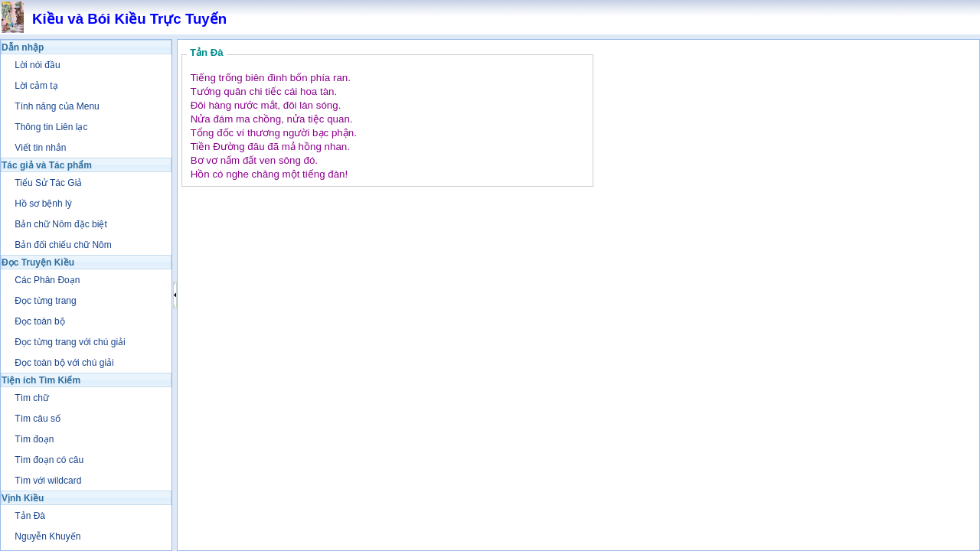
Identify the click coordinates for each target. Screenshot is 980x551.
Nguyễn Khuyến (47, 536)
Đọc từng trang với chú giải (70, 342)
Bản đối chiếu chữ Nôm (63, 245)
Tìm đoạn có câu (49, 460)
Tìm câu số (38, 419)
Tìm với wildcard (48, 481)
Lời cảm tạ (36, 86)
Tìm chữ (32, 398)
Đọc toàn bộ (39, 321)
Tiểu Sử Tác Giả (48, 183)
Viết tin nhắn (40, 148)
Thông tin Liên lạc (51, 127)
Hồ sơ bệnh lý (43, 204)
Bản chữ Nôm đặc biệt (60, 224)
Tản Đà (30, 516)
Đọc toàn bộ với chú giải (64, 363)
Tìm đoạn (34, 439)
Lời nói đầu (37, 65)
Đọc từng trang (45, 301)
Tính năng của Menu (57, 106)
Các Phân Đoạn (47, 280)
